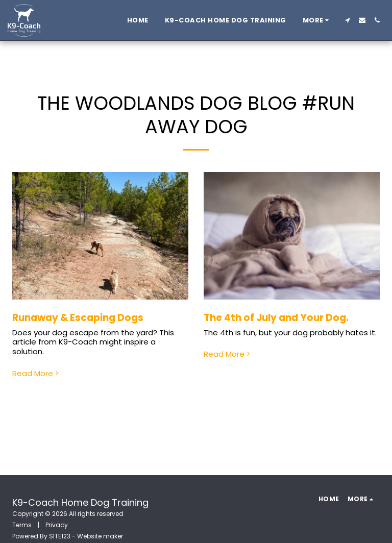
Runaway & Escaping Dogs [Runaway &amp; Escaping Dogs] (78, 318)
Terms (22, 525)
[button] (347, 20)
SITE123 (60, 536)
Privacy (57, 525)
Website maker (100, 536)
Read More (36, 374)
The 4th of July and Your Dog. (276, 318)
